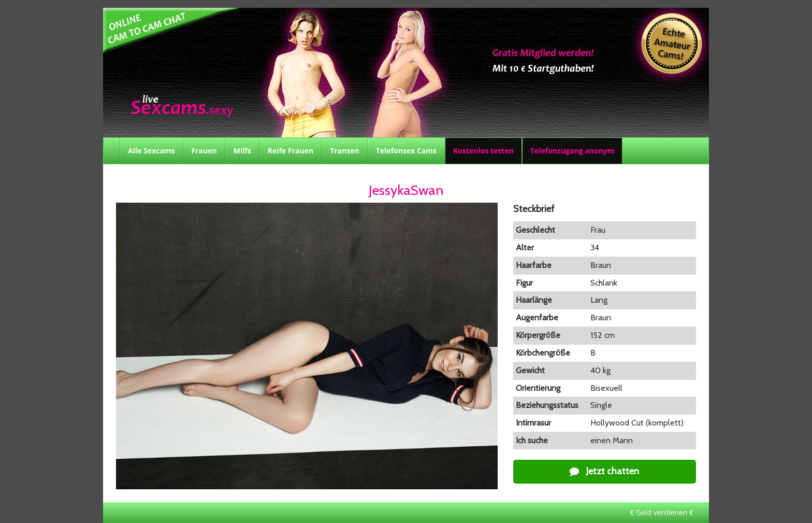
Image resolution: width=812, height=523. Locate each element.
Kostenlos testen (483, 151)
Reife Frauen (291, 151)
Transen (345, 151)
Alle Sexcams (151, 151)
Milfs (242, 151)
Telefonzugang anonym (572, 151)
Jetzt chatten (604, 471)
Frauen (204, 151)
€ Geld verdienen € (662, 512)
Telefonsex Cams (406, 151)
